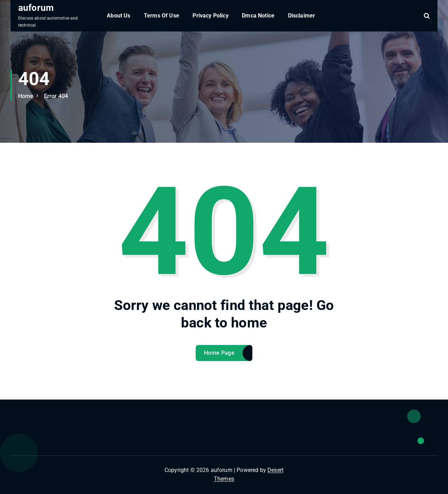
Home (26, 96)
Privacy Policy (210, 16)
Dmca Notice (258, 16)
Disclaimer (302, 16)
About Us (118, 16)
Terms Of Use (162, 16)
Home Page (219, 353)
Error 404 (56, 96)
